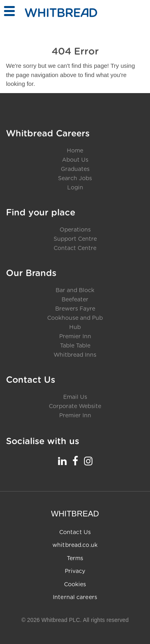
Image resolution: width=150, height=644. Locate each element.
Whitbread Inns (75, 355)
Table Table (75, 346)
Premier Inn (75, 337)
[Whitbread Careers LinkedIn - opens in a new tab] (62, 461)
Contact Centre (75, 248)
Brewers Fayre (75, 309)
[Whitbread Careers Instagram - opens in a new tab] (88, 461)
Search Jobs (75, 179)
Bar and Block (75, 291)
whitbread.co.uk (75, 545)
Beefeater (75, 300)
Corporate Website (75, 406)
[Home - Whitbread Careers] (61, 13)
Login (75, 188)
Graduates (75, 169)
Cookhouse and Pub (75, 318)
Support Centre (75, 239)
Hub (75, 327)
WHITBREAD (75, 514)
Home (75, 151)
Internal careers (75, 597)
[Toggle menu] (9, 11)
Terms (75, 559)
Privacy (75, 571)
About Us (75, 160)
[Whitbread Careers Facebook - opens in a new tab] (75, 461)
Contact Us (75, 532)
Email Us (75, 397)
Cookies (75, 585)
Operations (75, 230)
